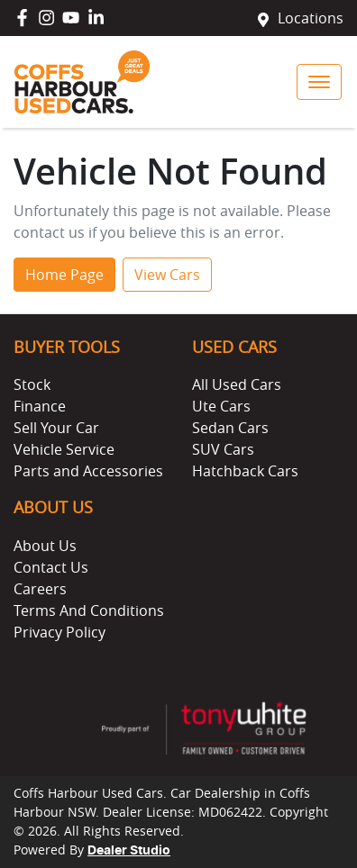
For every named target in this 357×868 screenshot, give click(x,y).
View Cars (167, 275)
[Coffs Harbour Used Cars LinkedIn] (100, 18)
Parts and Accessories (88, 471)
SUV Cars (223, 449)
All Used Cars (237, 384)
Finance (40, 406)
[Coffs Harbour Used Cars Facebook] (26, 18)
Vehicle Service (64, 449)
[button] (319, 82)
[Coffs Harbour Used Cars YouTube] (74, 18)
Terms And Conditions (89, 610)
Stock (32, 384)
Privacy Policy (59, 632)
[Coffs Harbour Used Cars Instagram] (50, 18)
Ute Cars (221, 406)
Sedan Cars (230, 428)
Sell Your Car (56, 428)
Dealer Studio (129, 851)
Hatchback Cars (245, 471)
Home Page (64, 275)
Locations (311, 18)
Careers (40, 589)
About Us (45, 546)
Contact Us (51, 567)
